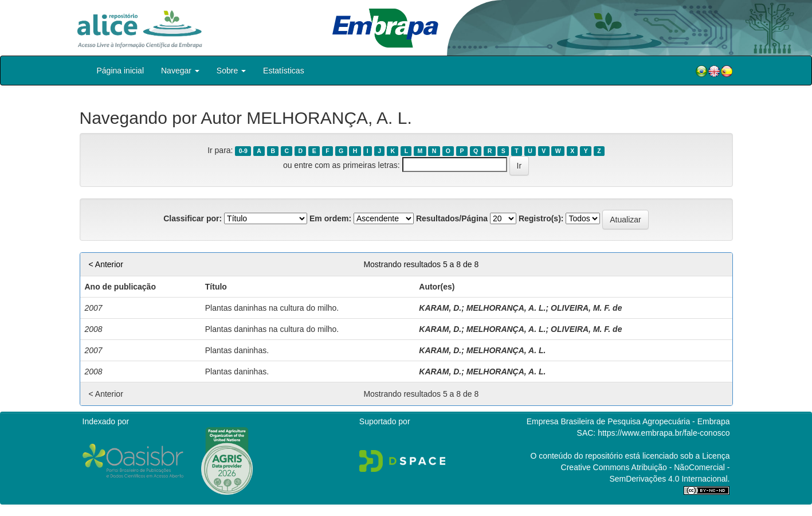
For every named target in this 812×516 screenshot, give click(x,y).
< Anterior (106, 264)
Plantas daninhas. (237, 350)
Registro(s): (541, 218)
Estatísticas (284, 71)
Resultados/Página (452, 218)
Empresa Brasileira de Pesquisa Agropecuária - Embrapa (628, 421)
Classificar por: (193, 218)
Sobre (231, 71)
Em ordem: (330, 218)
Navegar (180, 71)
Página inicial (121, 71)
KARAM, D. (440, 308)
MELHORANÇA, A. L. (506, 308)
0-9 (243, 151)
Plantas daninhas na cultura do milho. (272, 308)
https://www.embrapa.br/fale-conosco (664, 433)
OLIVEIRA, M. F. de (586, 308)
